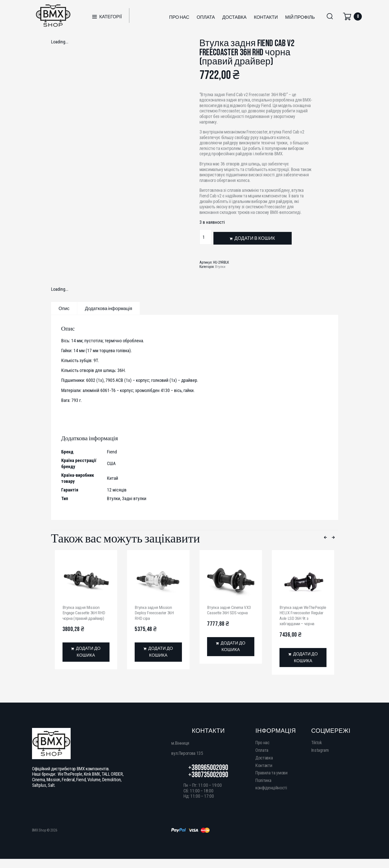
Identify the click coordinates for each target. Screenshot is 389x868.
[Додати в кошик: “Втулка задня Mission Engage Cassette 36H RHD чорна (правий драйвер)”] (86, 653)
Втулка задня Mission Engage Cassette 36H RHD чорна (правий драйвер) (86, 613)
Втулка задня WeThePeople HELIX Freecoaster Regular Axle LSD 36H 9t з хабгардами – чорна (302, 618)
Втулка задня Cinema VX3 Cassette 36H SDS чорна (230, 610)
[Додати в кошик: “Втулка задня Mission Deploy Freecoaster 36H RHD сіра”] (158, 653)
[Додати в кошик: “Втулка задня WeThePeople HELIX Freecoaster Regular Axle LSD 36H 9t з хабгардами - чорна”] (303, 664)
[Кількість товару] (206, 237)
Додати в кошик (255, 238)
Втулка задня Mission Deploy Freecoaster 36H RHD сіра (156, 613)
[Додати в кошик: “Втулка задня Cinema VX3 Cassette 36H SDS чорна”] (231, 647)
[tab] (64, 308)
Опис (64, 309)
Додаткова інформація (108, 309)
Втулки (220, 267)
